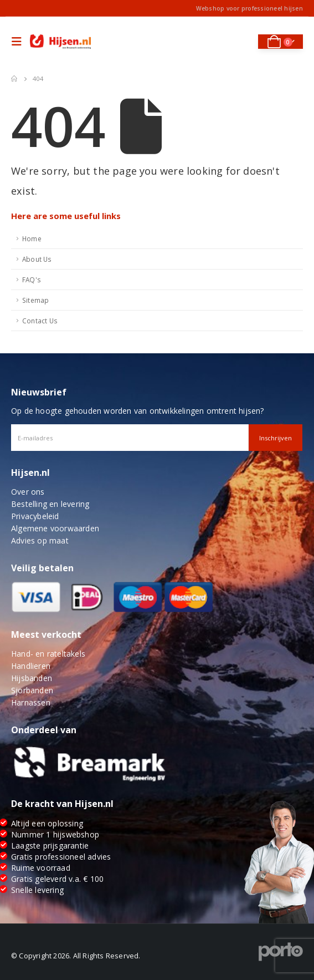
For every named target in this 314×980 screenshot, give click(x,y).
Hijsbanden (32, 678)
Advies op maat (40, 540)
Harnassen (31, 702)
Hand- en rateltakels (48, 654)
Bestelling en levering (50, 504)
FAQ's (32, 280)
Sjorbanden (32, 690)
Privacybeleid (35, 516)
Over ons (28, 492)
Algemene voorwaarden (55, 528)
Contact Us (40, 321)
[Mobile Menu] (19, 42)
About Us (37, 259)
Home (32, 238)
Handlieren (31, 666)
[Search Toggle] (242, 42)
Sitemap (35, 300)
